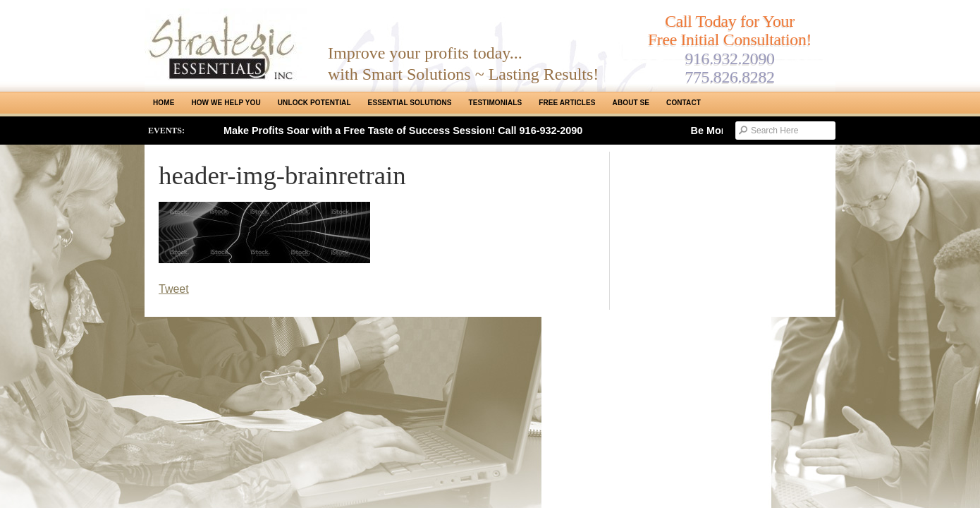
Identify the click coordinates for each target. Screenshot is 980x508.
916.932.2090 (729, 59)
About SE (631, 103)
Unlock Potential (314, 103)
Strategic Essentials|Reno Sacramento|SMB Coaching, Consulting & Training (226, 44)
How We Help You (226, 103)
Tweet (174, 289)
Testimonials (496, 103)
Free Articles (567, 103)
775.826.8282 (729, 77)
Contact (684, 103)
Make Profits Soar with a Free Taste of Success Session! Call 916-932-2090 (403, 131)
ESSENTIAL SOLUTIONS (410, 103)
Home (164, 103)
